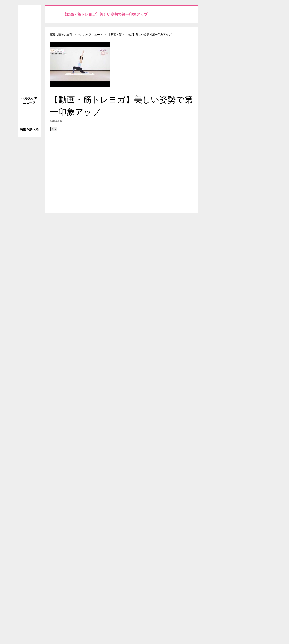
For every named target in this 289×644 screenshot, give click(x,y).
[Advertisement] (121, 164)
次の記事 (180, 466)
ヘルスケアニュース (90, 35)
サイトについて (239, 547)
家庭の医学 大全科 (29, 42)
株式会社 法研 (68, 619)
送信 (263, 13)
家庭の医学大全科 (61, 35)
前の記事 (63, 466)
